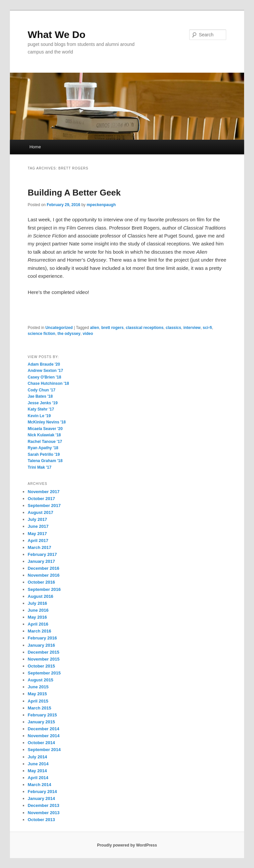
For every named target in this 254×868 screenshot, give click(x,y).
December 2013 (43, 805)
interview (192, 328)
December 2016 (43, 568)
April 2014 (38, 778)
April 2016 (38, 624)
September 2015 (44, 673)
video (88, 334)
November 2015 (44, 659)
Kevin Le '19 (39, 416)
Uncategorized (59, 328)
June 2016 (38, 610)
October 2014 (41, 743)
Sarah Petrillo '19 (44, 454)
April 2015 (38, 701)
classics (173, 328)
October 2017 (41, 499)
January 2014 (41, 798)
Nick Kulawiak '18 (44, 435)
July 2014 (38, 757)
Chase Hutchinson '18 (48, 383)
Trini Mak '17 (40, 467)
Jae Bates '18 (40, 396)
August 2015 (41, 680)
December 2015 (43, 652)
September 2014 (44, 750)
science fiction (42, 334)
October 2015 (41, 666)
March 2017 (40, 547)
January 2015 (41, 722)
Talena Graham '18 (45, 461)
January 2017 (41, 561)
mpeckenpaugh (101, 205)
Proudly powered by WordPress (127, 845)
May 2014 (37, 771)
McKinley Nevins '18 (47, 422)
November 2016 (44, 575)
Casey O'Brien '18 (44, 377)
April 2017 (38, 541)
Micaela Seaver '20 (45, 429)
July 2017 (38, 519)
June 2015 (38, 687)
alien (94, 328)
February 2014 (42, 792)
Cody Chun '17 (42, 390)
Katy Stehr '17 (41, 409)
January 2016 (41, 645)
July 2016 (38, 603)
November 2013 (44, 813)
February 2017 (42, 554)
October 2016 (41, 582)
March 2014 (40, 785)
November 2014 (44, 736)
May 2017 (37, 534)
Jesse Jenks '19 (43, 403)
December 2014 (43, 729)
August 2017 (41, 512)
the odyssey (69, 334)
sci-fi (207, 328)
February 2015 (42, 715)
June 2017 (38, 526)
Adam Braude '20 (44, 364)
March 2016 (40, 631)
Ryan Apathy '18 (43, 448)
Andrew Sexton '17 (45, 371)
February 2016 (42, 638)
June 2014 (38, 764)
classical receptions (145, 328)
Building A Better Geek (74, 193)
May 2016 (37, 617)
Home (35, 147)
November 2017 (44, 492)
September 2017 (44, 506)
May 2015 (37, 694)
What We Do (57, 35)
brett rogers (112, 328)
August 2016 (41, 596)
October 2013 (41, 820)
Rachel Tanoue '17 (45, 442)
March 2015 (40, 708)
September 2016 (44, 589)
